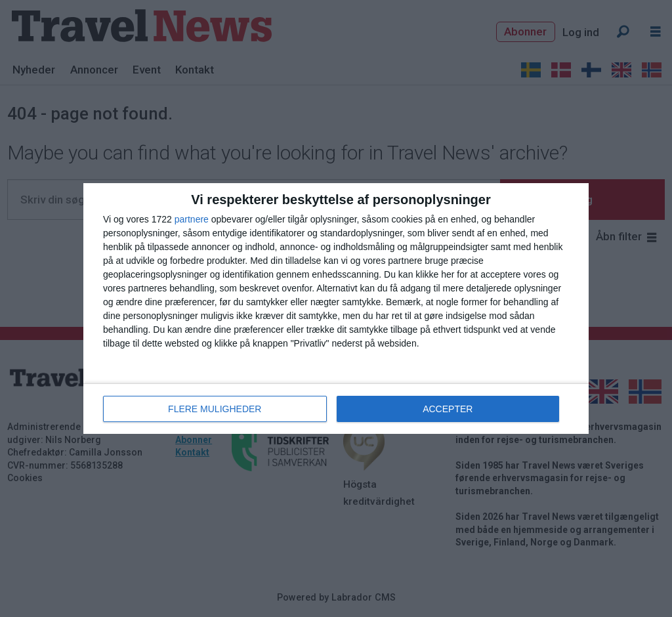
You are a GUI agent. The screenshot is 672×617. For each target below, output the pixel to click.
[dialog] (336, 308)
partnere (192, 219)
